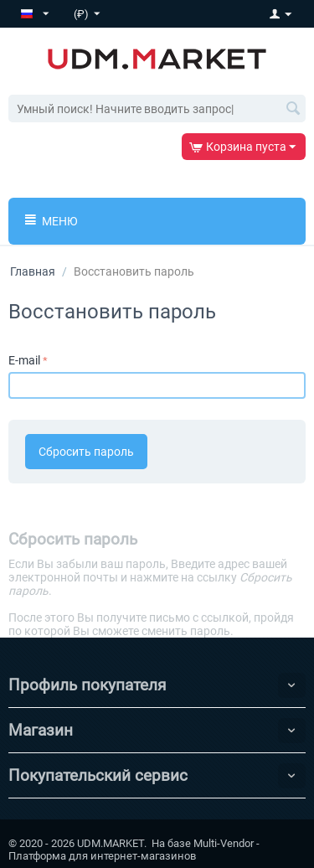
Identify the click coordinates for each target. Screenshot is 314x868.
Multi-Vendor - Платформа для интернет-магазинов (134, 850)
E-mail (24, 360)
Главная (33, 271)
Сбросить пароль (86, 452)
